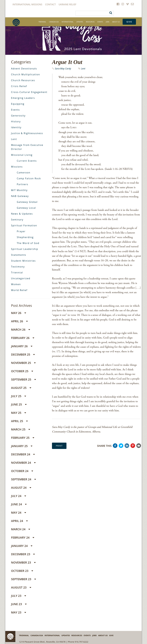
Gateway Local (26, 208)
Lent (83, 69)
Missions (17, 167)
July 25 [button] (19, 396)
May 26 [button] (19, 313)
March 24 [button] (21, 529)
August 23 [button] (21, 587)
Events (100, 22)
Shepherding (25, 237)
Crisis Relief (19, 86)
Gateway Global (27, 202)
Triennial (42, 22)
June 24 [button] (19, 504)
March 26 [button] (21, 330)
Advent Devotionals (24, 69)
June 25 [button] (19, 404)
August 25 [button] (21, 388)
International (68, 22)
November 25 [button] (23, 363)
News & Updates (22, 214)
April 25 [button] (19, 421)
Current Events (27, 161)
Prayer (21, 231)
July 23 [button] (19, 596)
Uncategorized (21, 278)
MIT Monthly (19, 190)
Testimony (18, 267)
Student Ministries (23, 261)
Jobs (108, 22)
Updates (80, 22)
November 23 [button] (23, 562)
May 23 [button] (19, 612)
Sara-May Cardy (63, 69)
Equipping (18, 104)
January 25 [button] (22, 446)
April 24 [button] (19, 521)
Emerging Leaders (23, 98)
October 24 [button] (22, 471)
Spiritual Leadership (25, 249)
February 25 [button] (23, 438)
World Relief (19, 290)
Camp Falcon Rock (29, 178)
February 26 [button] (23, 338)
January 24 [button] (22, 546)
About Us (116, 22)
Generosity (18, 116)
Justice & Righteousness (27, 133)
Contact (50, 4)
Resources (90, 22)
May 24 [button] (19, 513)
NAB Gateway (20, 196)
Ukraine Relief (67, 4)
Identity (16, 127)
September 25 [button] (23, 379)
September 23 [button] (23, 579)
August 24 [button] (21, 488)
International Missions (27, 4)
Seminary (17, 220)
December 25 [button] (23, 354)
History (16, 121)
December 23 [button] (23, 554)
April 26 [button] (19, 321)
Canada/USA (54, 22)
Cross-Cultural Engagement (29, 92)
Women (16, 284)
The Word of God (28, 243)
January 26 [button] (22, 346)
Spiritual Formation (24, 225)
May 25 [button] (19, 413)
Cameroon (24, 173)
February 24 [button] (23, 538)
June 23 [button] (19, 604)
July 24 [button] (19, 496)
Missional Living (22, 155)
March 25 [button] (21, 429)
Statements (19, 255)
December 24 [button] (23, 454)
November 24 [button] (23, 463)
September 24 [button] (23, 479)
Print (59, 446)
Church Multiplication (25, 74)
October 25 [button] (22, 371)
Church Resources (23, 80)
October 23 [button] (22, 571)
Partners (23, 184)
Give (129, 22)
